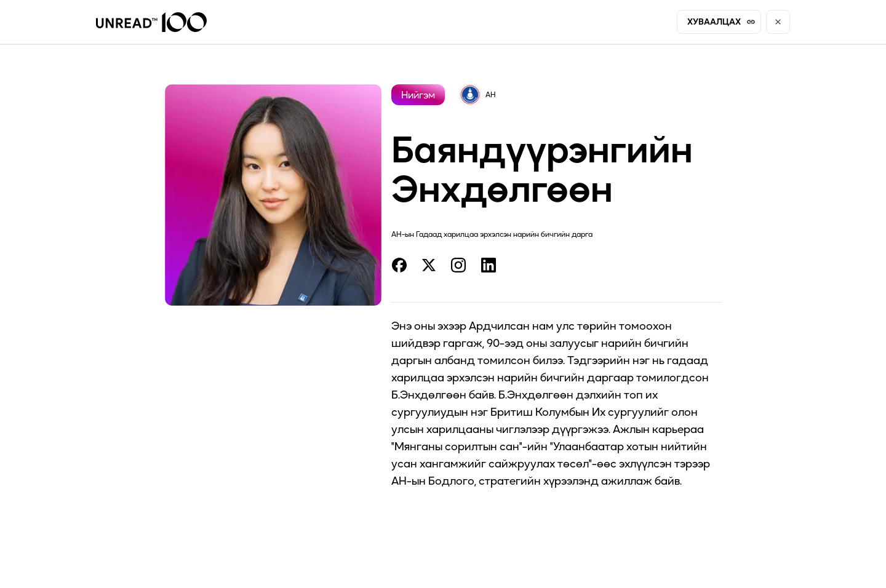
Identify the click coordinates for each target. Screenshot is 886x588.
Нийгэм (418, 95)
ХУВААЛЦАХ (721, 22)
